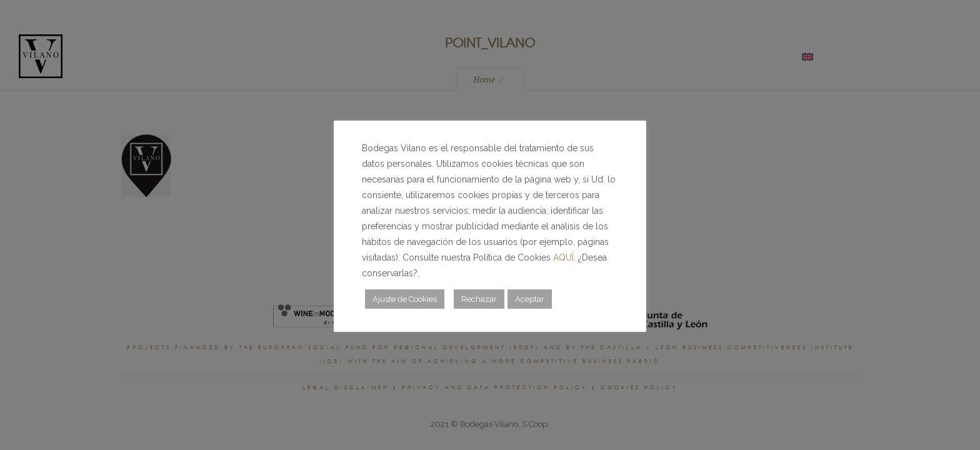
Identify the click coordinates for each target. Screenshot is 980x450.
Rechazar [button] (479, 299)
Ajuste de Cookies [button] (405, 299)
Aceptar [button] (530, 299)
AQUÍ (563, 257)
